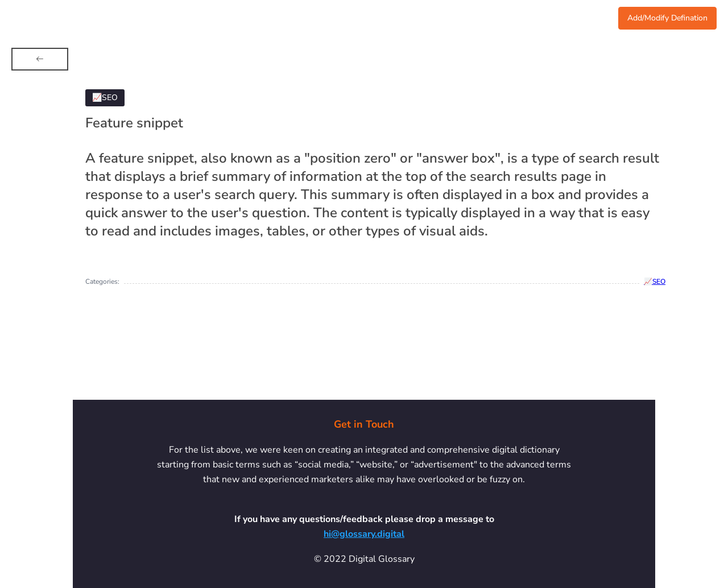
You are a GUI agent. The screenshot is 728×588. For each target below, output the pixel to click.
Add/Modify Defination (667, 18)
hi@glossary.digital (364, 534)
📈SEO (655, 281)
